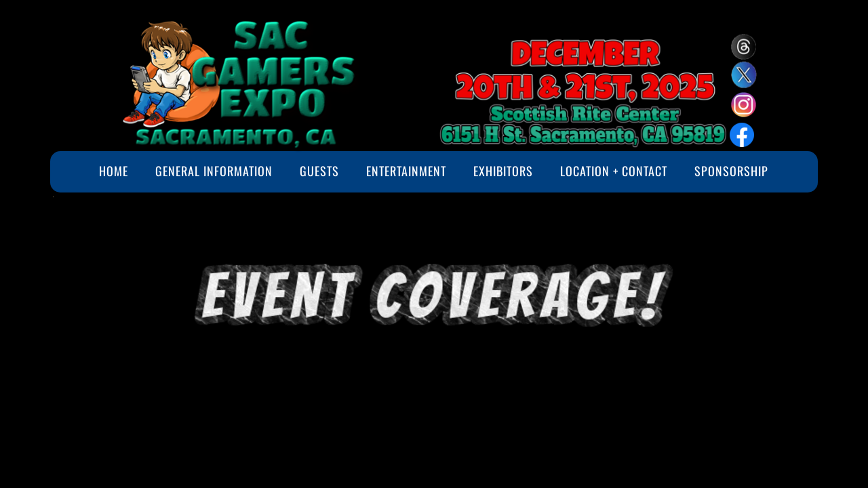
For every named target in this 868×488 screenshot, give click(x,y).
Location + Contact (614, 171)
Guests (319, 171)
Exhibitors (503, 171)
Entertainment (406, 171)
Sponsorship (731, 171)
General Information (214, 171)
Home (114, 171)
